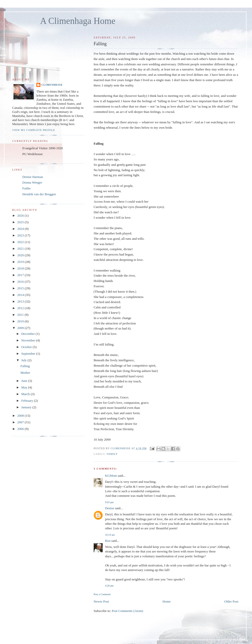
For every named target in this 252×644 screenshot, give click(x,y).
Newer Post (101, 601)
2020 (21, 255)
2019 (21, 262)
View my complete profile (34, 130)
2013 (21, 301)
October (27, 347)
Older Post (231, 601)
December (29, 334)
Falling (25, 366)
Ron (108, 541)
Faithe (27, 188)
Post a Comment (102, 594)
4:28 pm (109, 586)
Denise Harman (33, 177)
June (25, 381)
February (28, 401)
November (29, 340)
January (27, 407)
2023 (21, 235)
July (25, 360)
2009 (21, 328)
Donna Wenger (32, 182)
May (25, 387)
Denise (109, 508)
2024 (21, 229)
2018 (21, 268)
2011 (21, 315)
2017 (21, 275)
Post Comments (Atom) (128, 611)
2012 (21, 308)
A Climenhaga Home (78, 21)
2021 (21, 249)
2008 (21, 416)
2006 (21, 429)
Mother (25, 373)
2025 (21, 222)
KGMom (111, 476)
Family (112, 454)
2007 (21, 422)
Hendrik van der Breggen (39, 194)
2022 (21, 242)
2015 (21, 288)
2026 (21, 215)
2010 (21, 321)
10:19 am (110, 535)
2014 (21, 295)
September (29, 354)
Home (167, 601)
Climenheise (52, 85)
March (26, 394)
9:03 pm (109, 502)
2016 (21, 282)
